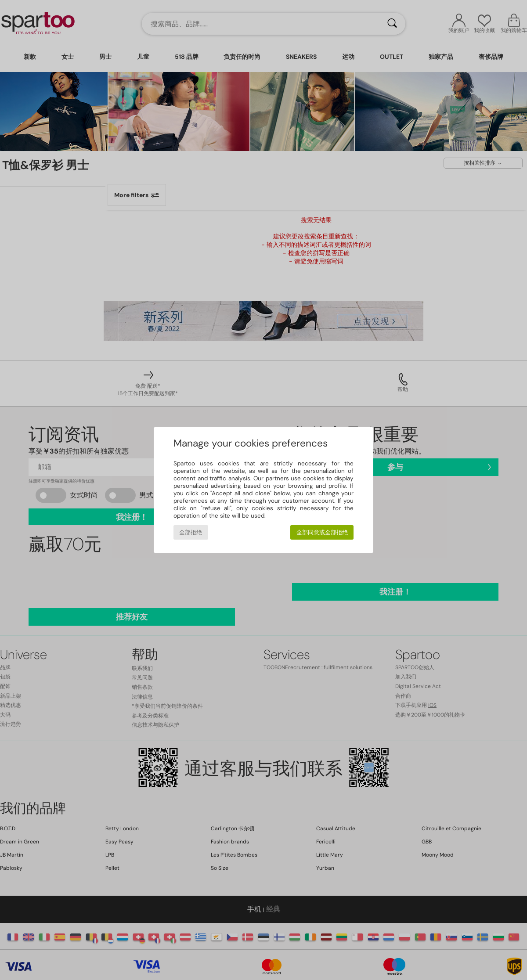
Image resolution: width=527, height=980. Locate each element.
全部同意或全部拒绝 (322, 532)
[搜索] (392, 24)
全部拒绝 (191, 532)
